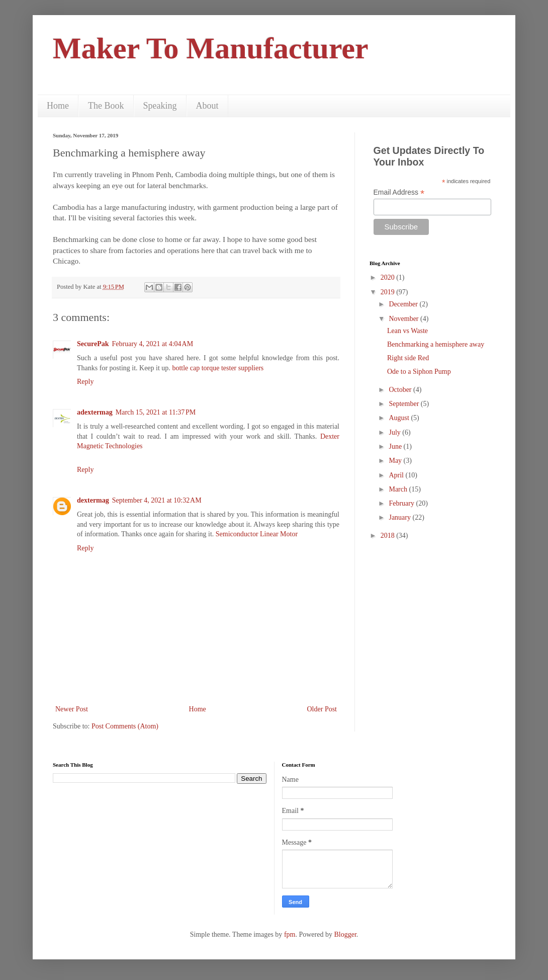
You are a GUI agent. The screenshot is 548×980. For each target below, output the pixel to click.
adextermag (95, 412)
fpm (290, 934)
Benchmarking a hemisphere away (436, 344)
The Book (106, 106)
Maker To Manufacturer (211, 48)
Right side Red (408, 358)
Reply (85, 382)
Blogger (345, 934)
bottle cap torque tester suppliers (218, 368)
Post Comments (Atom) (125, 726)
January (400, 517)
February (402, 503)
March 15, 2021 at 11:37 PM (156, 412)
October (401, 390)
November (404, 319)
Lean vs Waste (407, 331)
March (399, 489)
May (396, 461)
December (404, 304)
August (400, 418)
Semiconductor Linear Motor (257, 534)
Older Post (322, 709)
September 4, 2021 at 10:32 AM (157, 500)
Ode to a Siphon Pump (419, 372)
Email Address (399, 192)
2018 (389, 536)
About (207, 106)
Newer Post (72, 709)
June (396, 446)
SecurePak (93, 344)
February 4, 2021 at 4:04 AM (153, 344)
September (404, 404)
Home (58, 106)
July (395, 432)
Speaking (160, 106)
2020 (389, 277)
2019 (389, 292)
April (397, 475)
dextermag (93, 500)
